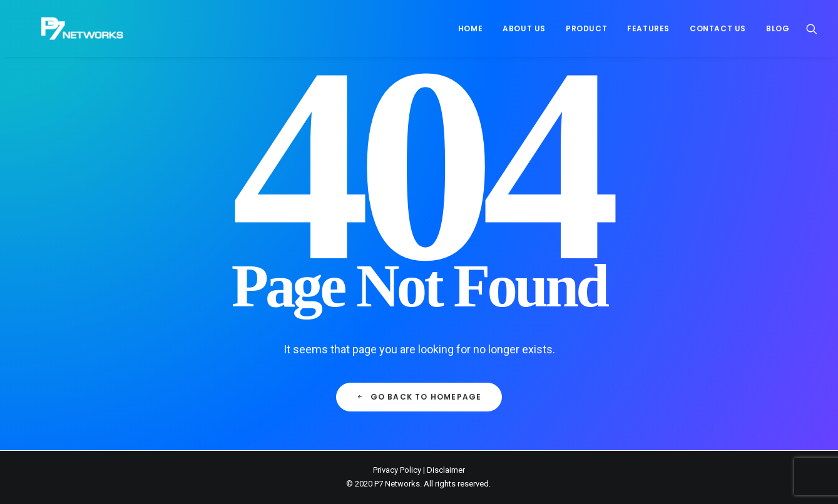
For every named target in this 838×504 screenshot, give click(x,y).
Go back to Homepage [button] (419, 397)
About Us (524, 28)
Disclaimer (446, 470)
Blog (778, 28)
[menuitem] (470, 28)
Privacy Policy (397, 470)
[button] (812, 28)
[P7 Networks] (62, 28)
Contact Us (718, 28)
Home (470, 28)
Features (648, 28)
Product (586, 28)
